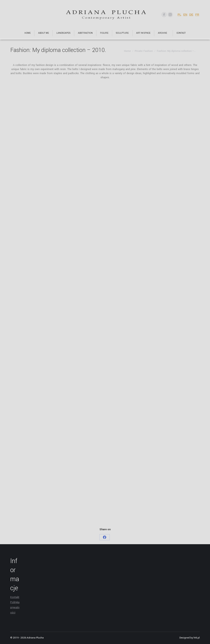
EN (185, 15)
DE (191, 15)
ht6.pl (197, 638)
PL (179, 15)
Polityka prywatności (15, 607)
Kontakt (15, 597)
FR (197, 15)
